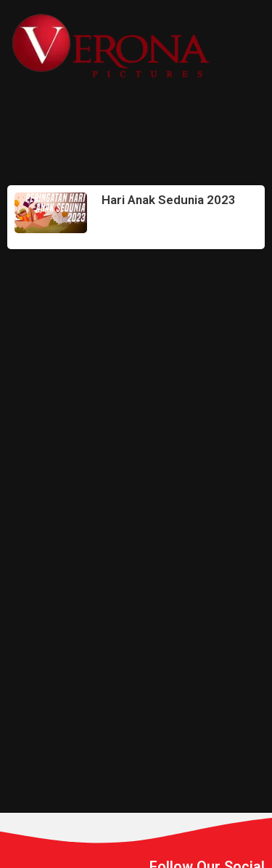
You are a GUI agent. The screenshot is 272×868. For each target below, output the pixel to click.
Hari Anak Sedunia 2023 (169, 200)
